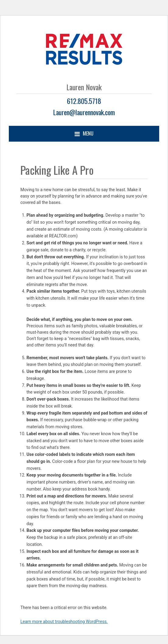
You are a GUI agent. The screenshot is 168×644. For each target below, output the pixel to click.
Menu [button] (88, 133)
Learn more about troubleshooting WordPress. (64, 622)
